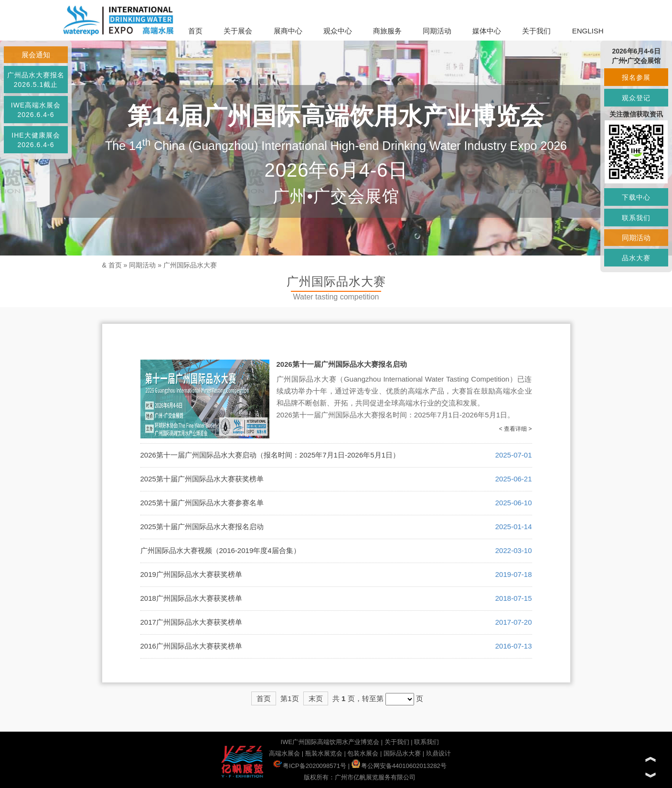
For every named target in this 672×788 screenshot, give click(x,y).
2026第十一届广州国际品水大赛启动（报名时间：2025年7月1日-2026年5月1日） (270, 455)
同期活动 (437, 31)
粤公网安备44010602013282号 (399, 766)
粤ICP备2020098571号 (310, 766)
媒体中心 (487, 31)
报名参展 (636, 77)
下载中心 (636, 197)
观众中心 (338, 31)
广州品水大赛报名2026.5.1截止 (36, 80)
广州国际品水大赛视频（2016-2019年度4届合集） (220, 550)
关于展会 (238, 31)
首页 (195, 31)
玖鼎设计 (438, 753)
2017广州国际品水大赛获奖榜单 (191, 622)
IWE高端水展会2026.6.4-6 (36, 110)
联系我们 (427, 742)
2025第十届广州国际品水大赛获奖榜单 (202, 479)
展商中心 (288, 31)
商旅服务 (387, 31)
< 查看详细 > (516, 429)
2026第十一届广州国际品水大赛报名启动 (342, 364)
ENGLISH (588, 31)
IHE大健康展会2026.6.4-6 (36, 140)
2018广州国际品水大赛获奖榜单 (191, 598)
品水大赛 (636, 258)
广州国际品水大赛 (190, 265)
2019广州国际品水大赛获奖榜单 (191, 574)
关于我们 (536, 31)
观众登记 (636, 98)
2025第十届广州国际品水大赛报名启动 (202, 527)
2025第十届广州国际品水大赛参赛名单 (202, 503)
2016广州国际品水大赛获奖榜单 (191, 646)
